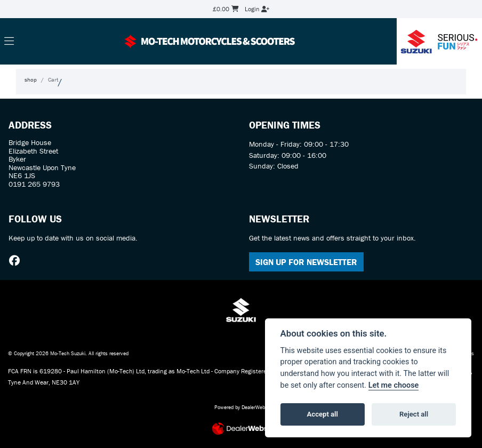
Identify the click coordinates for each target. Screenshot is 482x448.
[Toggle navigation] (9, 42)
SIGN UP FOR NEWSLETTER (306, 262)
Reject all (414, 414)
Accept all (323, 414)
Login (257, 9)
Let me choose (394, 385)
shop (31, 79)
